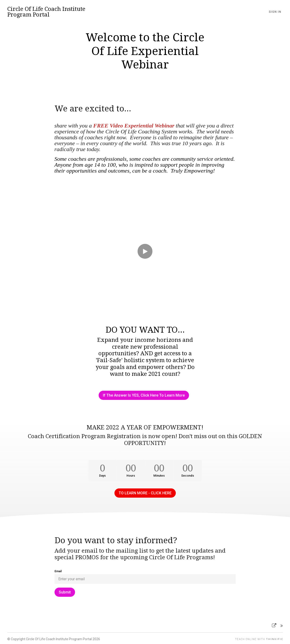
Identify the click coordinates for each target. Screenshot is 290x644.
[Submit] (65, 591)
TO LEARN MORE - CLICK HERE (145, 492)
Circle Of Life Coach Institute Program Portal (46, 12)
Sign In (277, 12)
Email (58, 570)
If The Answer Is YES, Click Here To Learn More (143, 395)
